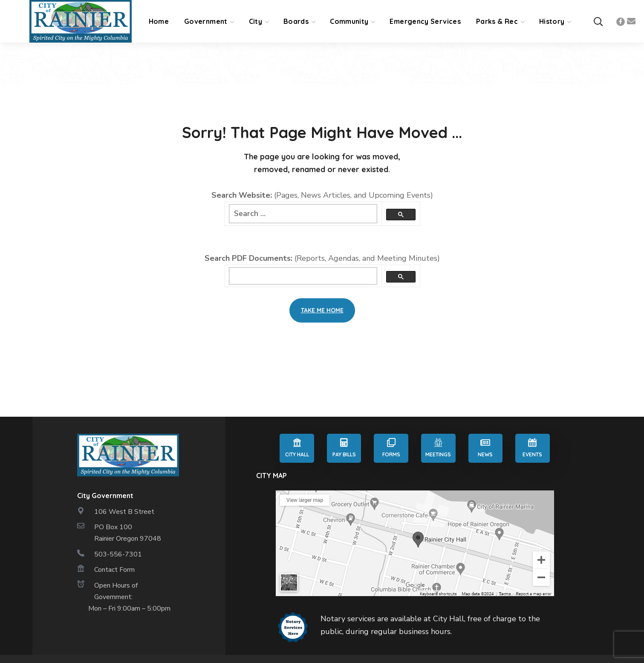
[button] (598, 22)
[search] (303, 276)
